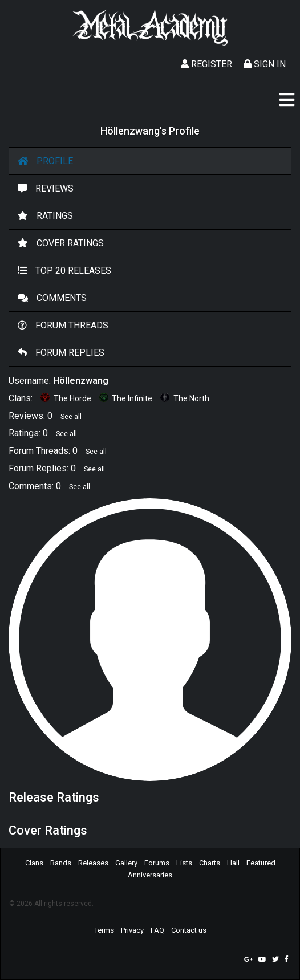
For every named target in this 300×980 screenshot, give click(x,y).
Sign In (265, 64)
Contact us (189, 930)
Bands (61, 863)
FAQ (157, 930)
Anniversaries (150, 875)
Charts (210, 863)
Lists (184, 863)
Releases (93, 863)
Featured (261, 863)
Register (206, 64)
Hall (233, 863)
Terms (104, 930)
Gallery (126, 863)
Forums (157, 863)
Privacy (132, 930)
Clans (34, 863)
